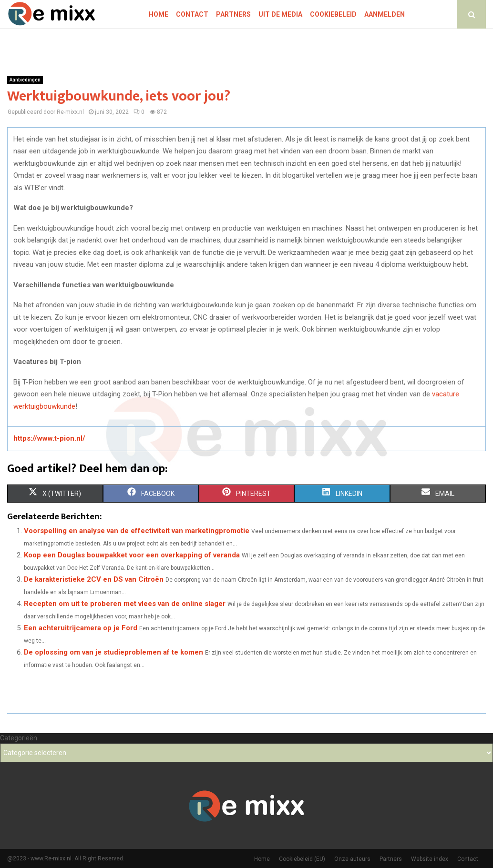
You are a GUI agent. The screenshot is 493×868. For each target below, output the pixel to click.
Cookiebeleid (333, 14)
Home (159, 14)
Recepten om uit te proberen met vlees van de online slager (125, 604)
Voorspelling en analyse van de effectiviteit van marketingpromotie (137, 531)
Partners (233, 14)
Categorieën (19, 738)
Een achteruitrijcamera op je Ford (81, 628)
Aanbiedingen (25, 80)
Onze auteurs (352, 859)
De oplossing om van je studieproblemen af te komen (113, 652)
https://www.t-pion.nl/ (49, 438)
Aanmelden (385, 14)
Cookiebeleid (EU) (302, 859)
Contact (192, 14)
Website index (430, 859)
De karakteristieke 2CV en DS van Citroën (94, 579)
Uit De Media (280, 14)
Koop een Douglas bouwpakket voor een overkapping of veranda (132, 555)
